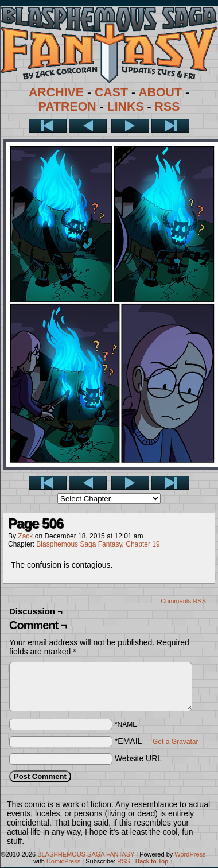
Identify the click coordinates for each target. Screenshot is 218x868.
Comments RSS (183, 601)
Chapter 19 (143, 544)
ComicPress (63, 861)
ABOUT (160, 92)
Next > (130, 126)
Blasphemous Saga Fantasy (79, 544)
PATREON (67, 107)
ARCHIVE (56, 92)
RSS (168, 107)
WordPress (190, 854)
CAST (111, 92)
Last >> (170, 126)
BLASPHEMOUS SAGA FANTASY (86, 854)
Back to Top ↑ (154, 861)
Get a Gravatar (175, 742)
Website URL (138, 758)
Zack (25, 536)
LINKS (126, 107)
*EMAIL (157, 741)
